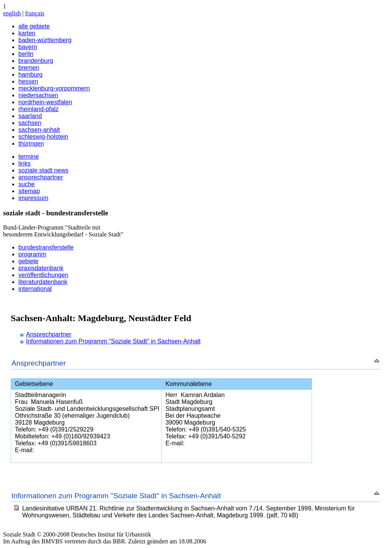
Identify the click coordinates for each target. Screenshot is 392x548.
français (35, 13)
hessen (28, 81)
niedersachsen (38, 95)
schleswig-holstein (43, 137)
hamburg (30, 75)
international (35, 289)
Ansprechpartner (49, 334)
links (24, 163)
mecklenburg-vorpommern (54, 88)
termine (29, 157)
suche (27, 184)
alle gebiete (34, 26)
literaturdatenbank (43, 282)
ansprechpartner (41, 177)
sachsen (30, 123)
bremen (29, 68)
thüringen (31, 144)
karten (27, 33)
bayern (28, 47)
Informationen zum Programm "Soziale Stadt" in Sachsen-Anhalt (113, 341)
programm (32, 254)
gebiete (29, 261)
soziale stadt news (43, 170)
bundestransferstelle (46, 247)
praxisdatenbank (41, 268)
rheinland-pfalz (38, 109)
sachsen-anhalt (39, 130)
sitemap (29, 191)
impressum (33, 198)
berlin (26, 54)
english (12, 13)
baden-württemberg (45, 40)
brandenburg (36, 61)
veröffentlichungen (43, 275)
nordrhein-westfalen (45, 102)
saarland (30, 116)
